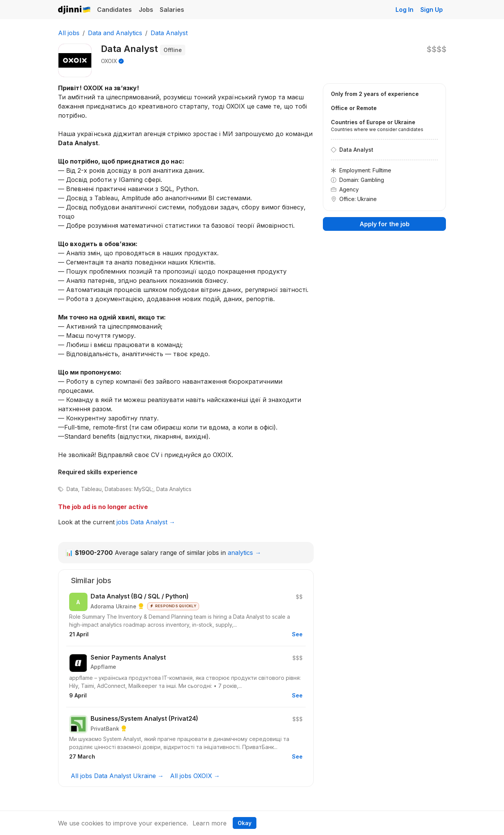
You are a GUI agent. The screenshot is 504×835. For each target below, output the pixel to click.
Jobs (146, 10)
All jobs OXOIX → (195, 776)
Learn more (210, 823)
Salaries (172, 10)
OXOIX (109, 61)
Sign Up (432, 10)
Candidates (114, 10)
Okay (245, 823)
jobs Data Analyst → (146, 522)
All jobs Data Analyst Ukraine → (117, 776)
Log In (404, 10)
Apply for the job (385, 224)
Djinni (75, 10)
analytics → (244, 553)
